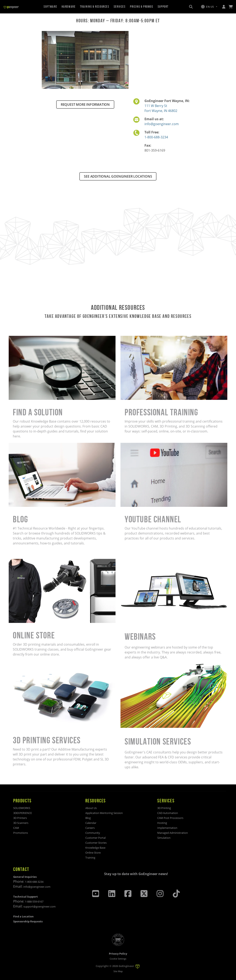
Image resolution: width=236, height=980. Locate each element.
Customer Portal (95, 838)
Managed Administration (173, 833)
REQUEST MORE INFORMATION (85, 105)
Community (93, 833)
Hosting (162, 823)
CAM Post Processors (170, 818)
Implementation (167, 828)
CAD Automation (168, 813)
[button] (209, 7)
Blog (88, 818)
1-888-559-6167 (34, 902)
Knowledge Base (95, 848)
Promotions (21, 833)
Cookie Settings (118, 959)
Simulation (164, 838)
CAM (16, 828)
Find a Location (23, 916)
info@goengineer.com (162, 124)
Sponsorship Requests (28, 921)
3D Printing (164, 808)
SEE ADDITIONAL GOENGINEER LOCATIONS (118, 176)
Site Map (118, 971)
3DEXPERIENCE (23, 813)
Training (90, 858)
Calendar (91, 823)
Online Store (93, 853)
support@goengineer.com (39, 906)
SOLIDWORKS (22, 808)
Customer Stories (96, 843)
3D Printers (20, 818)
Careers (90, 828)
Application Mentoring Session (104, 813)
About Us (91, 808)
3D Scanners (21, 823)
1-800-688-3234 (156, 137)
